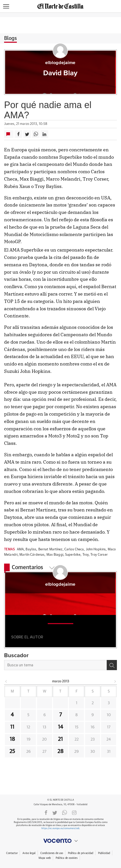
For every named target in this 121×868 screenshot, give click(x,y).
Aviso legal (29, 853)
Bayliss (31, 549)
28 (60, 752)
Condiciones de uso (52, 853)
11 (12, 727)
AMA (20, 549)
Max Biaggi (55, 555)
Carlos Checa (74, 549)
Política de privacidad (81, 853)
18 (12, 739)
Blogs (10, 38)
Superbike (73, 555)
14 (60, 727)
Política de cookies (67, 858)
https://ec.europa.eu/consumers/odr (60, 828)
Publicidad (104, 853)
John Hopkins (96, 549)
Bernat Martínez (50, 549)
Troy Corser (99, 555)
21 (60, 739)
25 (12, 752)
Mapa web (45, 858)
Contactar (12, 853)
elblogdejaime (60, 63)
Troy (86, 555)
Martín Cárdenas (32, 555)
